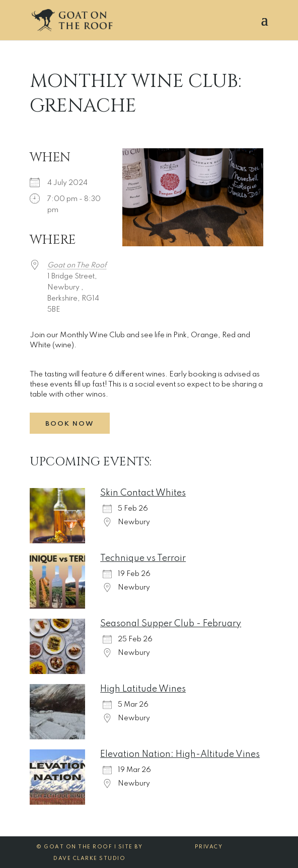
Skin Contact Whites (143, 493)
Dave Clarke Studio (89, 858)
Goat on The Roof (77, 265)
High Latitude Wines (143, 689)
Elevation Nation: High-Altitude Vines (180, 754)
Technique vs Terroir (143, 558)
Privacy (209, 847)
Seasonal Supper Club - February (171, 624)
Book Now (70, 424)
